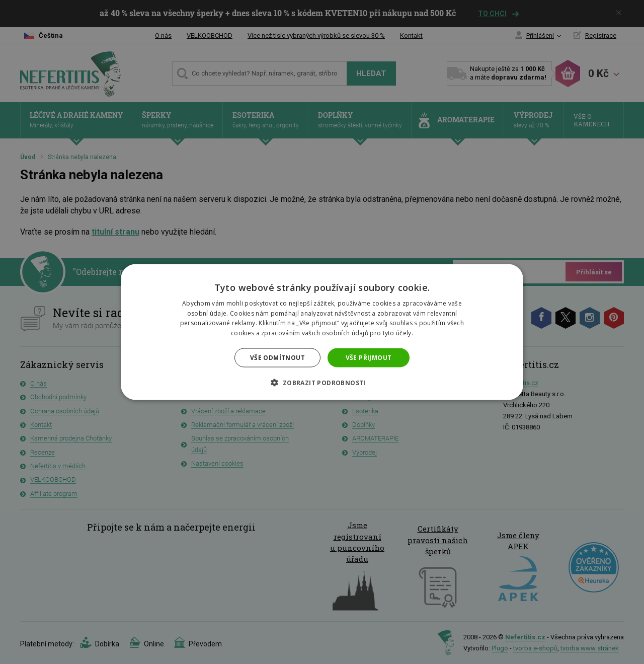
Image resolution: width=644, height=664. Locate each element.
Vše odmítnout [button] (277, 358)
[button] (322, 383)
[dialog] (322, 332)
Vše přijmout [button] (369, 358)
